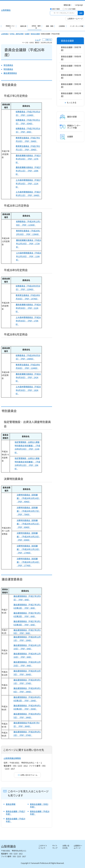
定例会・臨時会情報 (17, 34)
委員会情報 (11, 804)
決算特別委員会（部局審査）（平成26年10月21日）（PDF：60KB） (28, 524)
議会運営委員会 (10, 73)
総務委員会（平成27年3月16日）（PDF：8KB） (28, 130)
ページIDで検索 (70, 9)
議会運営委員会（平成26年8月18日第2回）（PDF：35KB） (27, 707)
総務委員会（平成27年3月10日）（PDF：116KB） (28, 113)
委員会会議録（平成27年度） (16, 813)
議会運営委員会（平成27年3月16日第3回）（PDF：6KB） (27, 623)
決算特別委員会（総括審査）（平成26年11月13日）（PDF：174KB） (28, 549)
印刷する (48, 40)
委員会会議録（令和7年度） (71, 49)
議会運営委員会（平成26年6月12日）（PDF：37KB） (27, 733)
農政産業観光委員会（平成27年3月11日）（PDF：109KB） (28, 171)
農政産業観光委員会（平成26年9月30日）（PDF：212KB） (28, 308)
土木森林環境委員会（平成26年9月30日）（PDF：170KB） (28, 321)
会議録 (27, 34)
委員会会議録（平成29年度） (16, 820)
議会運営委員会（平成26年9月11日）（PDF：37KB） (27, 682)
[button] (66, 5)
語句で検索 (56, 9)
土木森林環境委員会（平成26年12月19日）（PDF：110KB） (29, 256)
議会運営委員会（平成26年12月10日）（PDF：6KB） (27, 647)
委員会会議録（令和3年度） (39, 806)
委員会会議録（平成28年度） (40, 813)
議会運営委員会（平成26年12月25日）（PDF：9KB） (27, 664)
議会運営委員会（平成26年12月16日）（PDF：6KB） (27, 655)
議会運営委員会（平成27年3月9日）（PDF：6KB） (27, 598)
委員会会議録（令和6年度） (71, 58)
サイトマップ (55, 847)
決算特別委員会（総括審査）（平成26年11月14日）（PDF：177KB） (28, 562)
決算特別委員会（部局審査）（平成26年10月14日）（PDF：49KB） (28, 498)
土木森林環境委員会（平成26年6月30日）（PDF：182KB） (28, 390)
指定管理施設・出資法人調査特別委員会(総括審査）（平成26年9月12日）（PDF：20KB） (27, 463)
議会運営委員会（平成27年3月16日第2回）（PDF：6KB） (27, 615)
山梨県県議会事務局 (12, 758)
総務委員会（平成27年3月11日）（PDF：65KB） (28, 122)
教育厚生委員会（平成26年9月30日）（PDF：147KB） (28, 297)
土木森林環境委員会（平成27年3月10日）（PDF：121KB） (28, 183)
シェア (38, 40)
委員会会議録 (35, 34)
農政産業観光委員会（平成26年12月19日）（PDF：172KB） (29, 244)
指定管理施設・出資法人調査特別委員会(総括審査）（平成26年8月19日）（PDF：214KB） (27, 447)
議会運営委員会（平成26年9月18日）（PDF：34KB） (27, 690)
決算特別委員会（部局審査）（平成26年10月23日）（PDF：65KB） (28, 536)
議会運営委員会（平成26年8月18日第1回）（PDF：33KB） (27, 699)
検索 (81, 13)
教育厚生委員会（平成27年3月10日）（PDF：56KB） (28, 139)
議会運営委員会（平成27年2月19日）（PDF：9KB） (27, 632)
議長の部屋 (72, 117)
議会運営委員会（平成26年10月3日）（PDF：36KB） (27, 673)
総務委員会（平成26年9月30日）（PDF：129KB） (28, 288)
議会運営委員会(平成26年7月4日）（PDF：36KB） (26, 724)
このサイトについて (43, 847)
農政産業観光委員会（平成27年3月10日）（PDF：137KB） (28, 159)
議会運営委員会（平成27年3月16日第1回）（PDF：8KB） (27, 606)
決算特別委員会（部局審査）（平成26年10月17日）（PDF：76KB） (28, 511)
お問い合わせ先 (66, 847)
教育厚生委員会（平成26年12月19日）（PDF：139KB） (28, 232)
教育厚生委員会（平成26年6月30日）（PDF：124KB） (28, 366)
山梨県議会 (5, 34)
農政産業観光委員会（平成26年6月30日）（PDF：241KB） (28, 377)
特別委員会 (8, 69)
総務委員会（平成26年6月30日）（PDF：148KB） (28, 357)
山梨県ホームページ (75, 19)
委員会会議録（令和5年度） (71, 67)
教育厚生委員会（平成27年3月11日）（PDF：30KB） (28, 148)
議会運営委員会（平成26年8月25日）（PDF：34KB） (27, 716)
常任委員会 (8, 65)
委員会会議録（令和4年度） (71, 76)
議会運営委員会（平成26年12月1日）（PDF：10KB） (27, 639)
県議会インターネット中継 (74, 127)
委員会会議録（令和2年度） (71, 95)
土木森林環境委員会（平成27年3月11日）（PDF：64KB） (28, 194)
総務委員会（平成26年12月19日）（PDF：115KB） (28, 223)
